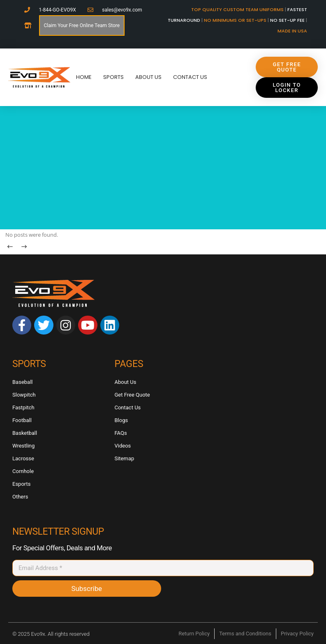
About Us (148, 77)
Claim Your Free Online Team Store (82, 25)
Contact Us (190, 77)
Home (84, 77)
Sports (113, 77)
